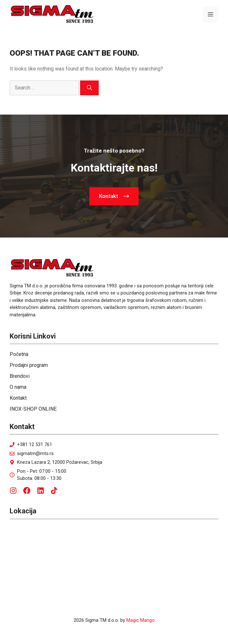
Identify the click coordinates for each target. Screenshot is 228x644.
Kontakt (18, 398)
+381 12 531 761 (35, 444)
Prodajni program (29, 365)
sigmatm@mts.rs (35, 453)
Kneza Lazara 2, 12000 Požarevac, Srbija (60, 462)
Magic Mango (141, 620)
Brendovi (20, 376)
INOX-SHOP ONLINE (33, 409)
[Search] (89, 88)
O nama (18, 387)
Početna (19, 354)
